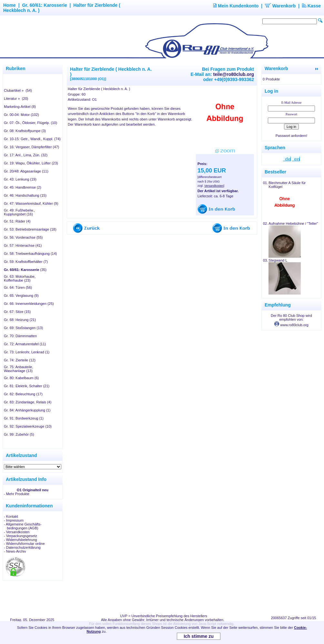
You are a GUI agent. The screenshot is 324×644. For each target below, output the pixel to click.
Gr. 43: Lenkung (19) (20, 179)
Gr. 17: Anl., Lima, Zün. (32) (26, 155)
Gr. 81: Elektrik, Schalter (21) (27, 386)
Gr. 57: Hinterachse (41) (23, 245)
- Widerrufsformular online (24, 544)
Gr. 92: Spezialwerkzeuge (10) (28, 426)
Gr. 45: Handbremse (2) (23, 187)
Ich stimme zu (199, 636)
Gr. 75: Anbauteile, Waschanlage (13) (19, 369)
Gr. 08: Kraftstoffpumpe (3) (25, 131)
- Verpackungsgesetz (20, 536)
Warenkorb (280, 6)
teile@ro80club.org (234, 74)
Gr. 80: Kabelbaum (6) (21, 378)
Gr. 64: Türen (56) (18, 287)
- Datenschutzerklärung (22, 547)
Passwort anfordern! (291, 136)
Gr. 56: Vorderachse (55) (23, 237)
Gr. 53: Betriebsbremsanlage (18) (30, 229)
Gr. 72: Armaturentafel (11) (25, 344)
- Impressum (14, 520)
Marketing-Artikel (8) (20, 107)
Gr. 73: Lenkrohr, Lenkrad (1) (27, 352)
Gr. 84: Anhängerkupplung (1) (27, 410)
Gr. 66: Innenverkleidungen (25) (29, 304)
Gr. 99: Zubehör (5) (19, 434)
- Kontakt (11, 516)
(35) (25, 270)
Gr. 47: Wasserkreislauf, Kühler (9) (31, 203)
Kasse (311, 6)
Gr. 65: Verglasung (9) (21, 296)
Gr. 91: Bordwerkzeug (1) (24, 418)
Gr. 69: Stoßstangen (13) (23, 328)
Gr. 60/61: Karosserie (44, 5)
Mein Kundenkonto (236, 6)
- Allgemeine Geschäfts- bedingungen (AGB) (23, 526)
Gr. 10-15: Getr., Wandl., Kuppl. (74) (32, 139)
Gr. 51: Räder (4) (17, 221)
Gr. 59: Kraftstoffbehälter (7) (26, 262)
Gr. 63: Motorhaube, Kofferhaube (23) (20, 278)
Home (10, 5)
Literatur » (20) (16, 99)
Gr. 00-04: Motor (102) (21, 115)
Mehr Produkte (18, 494)
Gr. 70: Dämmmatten (20, 336)
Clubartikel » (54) (18, 90)
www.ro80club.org (291, 325)
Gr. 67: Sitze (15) (17, 312)
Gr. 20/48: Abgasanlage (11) (26, 171)
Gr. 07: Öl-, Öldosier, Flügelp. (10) (30, 123)
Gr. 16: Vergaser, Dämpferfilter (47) (31, 147)
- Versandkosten (17, 532)
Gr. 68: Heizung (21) (20, 320)
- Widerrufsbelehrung (20, 540)
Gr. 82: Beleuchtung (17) (23, 394)
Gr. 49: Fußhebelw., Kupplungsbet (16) (19, 212)
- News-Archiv (15, 551)
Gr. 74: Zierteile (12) (20, 360)
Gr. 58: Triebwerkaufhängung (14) (30, 254)
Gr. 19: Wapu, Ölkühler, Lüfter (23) (31, 163)
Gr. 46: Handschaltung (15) (25, 195)
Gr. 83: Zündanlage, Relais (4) (28, 402)
